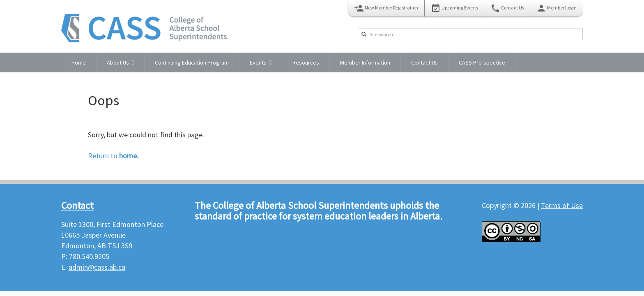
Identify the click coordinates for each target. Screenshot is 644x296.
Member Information (365, 62)
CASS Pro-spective (482, 62)
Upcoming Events (454, 8)
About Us (118, 62)
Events (258, 62)
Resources (306, 62)
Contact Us (507, 8)
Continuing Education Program (192, 62)
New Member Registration (386, 8)
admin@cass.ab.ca (97, 267)
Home (79, 62)
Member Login (557, 8)
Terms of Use (562, 205)
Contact (77, 205)
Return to (112, 156)
